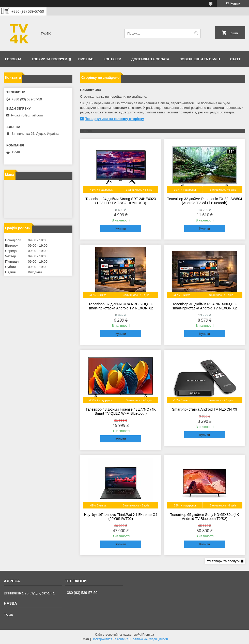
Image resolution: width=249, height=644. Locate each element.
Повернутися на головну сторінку (114, 119)
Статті (236, 59)
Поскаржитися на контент (110, 639)
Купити (121, 228)
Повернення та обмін (200, 59)
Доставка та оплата (150, 59)
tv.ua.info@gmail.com (27, 115)
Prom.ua (148, 635)
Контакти (113, 59)
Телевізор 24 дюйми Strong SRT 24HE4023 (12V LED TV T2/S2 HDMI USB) (121, 201)
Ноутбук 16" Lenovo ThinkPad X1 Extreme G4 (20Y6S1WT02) (121, 517)
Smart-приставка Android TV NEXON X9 (205, 409)
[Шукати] (196, 33)
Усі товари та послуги (223, 561)
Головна (13, 59)
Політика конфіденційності (149, 639)
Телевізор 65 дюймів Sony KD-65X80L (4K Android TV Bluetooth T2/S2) (205, 517)
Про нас (86, 59)
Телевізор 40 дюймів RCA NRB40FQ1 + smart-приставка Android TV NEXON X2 (205, 306)
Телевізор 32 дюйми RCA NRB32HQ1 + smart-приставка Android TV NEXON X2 (121, 306)
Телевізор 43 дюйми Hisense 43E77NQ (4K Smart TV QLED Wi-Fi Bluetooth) (121, 411)
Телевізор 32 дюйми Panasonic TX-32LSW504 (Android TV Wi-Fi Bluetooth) (204, 201)
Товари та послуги (49, 59)
